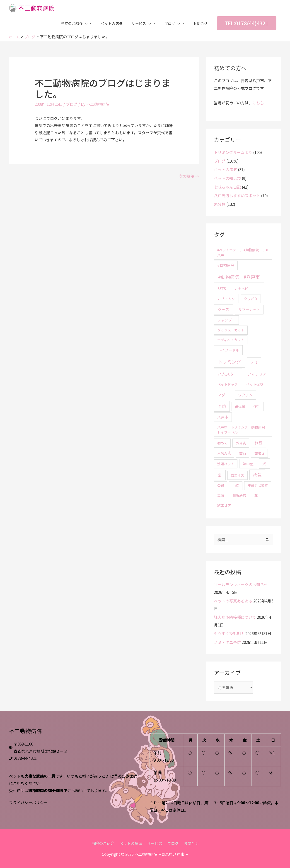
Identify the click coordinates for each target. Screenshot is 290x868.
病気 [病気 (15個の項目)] (257, 475)
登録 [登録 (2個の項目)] (221, 486)
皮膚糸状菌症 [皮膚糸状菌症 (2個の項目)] (258, 486)
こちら (258, 103)
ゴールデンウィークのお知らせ (241, 584)
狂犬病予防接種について (235, 617)
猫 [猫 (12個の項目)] (220, 475)
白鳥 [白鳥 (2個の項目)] (236, 486)
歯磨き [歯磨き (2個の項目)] (260, 453)
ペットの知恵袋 (227, 178)
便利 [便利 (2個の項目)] (257, 406)
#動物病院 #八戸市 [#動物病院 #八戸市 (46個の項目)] (239, 277)
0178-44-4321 (25, 758)
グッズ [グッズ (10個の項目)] (224, 309)
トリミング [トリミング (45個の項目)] (230, 362)
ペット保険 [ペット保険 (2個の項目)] (255, 384)
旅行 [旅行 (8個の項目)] (259, 443)
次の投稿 (189, 176)
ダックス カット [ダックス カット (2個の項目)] (231, 330)
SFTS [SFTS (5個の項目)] (222, 288)
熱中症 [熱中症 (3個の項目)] (248, 464)
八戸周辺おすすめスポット (237, 195)
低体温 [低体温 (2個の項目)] (240, 406)
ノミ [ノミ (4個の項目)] (254, 362)
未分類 (220, 204)
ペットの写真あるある (233, 601)
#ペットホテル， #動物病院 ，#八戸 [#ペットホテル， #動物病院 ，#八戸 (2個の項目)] (242, 252)
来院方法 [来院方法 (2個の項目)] (224, 453)
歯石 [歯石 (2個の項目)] (243, 453)
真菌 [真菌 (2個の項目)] (221, 495)
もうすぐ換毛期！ (229, 633)
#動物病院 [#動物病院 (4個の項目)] (226, 265)
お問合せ (191, 843)
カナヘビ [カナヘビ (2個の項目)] (241, 289)
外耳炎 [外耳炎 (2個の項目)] (241, 443)
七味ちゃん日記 (227, 187)
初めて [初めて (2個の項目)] (222, 443)
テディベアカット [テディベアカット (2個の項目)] (231, 340)
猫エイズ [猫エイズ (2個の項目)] (237, 475)
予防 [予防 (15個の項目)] (222, 406)
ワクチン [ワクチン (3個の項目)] (245, 395)
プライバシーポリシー (28, 802)
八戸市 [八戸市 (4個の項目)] (223, 417)
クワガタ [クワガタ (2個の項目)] (251, 299)
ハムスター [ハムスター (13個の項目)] (228, 374)
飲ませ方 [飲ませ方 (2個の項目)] (224, 505)
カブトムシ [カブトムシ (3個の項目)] (226, 299)
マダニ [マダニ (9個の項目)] (223, 395)
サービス (155, 843)
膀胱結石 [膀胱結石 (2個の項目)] (239, 495)
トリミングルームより (233, 152)
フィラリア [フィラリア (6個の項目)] (257, 374)
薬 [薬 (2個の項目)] (256, 495)
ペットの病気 (225, 169)
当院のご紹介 (103, 843)
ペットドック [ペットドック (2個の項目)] (227, 384)
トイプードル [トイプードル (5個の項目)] (228, 350)
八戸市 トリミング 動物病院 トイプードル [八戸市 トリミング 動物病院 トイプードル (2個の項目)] (243, 430)
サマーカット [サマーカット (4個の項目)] (249, 310)
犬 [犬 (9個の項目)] (264, 464)
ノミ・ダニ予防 (227, 642)
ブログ (72, 104)
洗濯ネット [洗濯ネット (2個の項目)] (226, 464)
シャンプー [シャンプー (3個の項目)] (226, 320)
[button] (247, 24)
